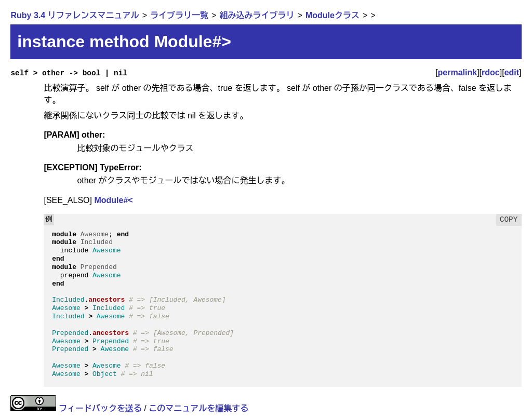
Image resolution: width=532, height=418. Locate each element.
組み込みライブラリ (257, 15)
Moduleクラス (332, 15)
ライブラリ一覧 (179, 15)
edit (512, 72)
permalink (458, 72)
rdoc (491, 72)
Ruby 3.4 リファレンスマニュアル (75, 15)
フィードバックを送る (100, 408)
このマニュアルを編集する (198, 408)
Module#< (113, 200)
